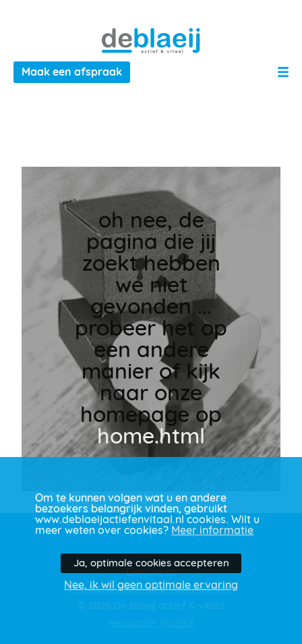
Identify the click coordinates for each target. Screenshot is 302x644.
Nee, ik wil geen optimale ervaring (151, 585)
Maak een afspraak (72, 72)
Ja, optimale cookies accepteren (151, 563)
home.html (151, 437)
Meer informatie (212, 531)
